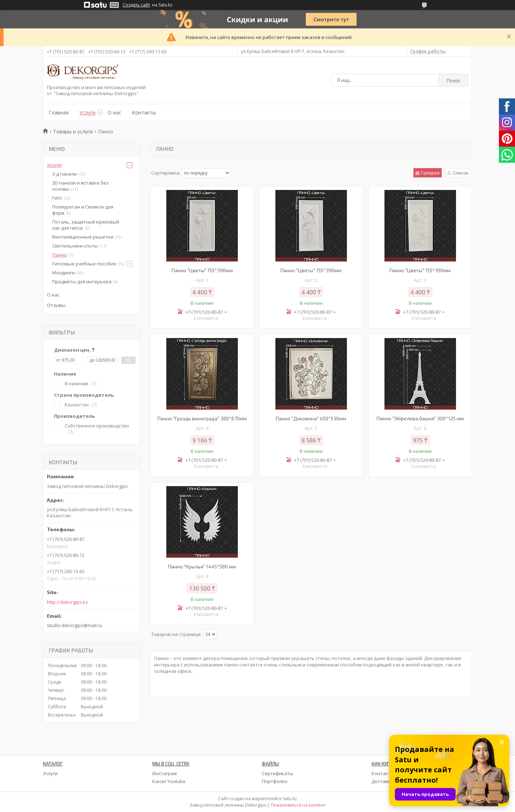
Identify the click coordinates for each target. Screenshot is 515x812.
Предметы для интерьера (82, 282)
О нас (114, 112)
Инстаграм (165, 773)
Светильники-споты (75, 246)
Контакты (144, 112)
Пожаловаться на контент (298, 805)
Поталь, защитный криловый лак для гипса (86, 225)
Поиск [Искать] (453, 80)
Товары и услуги (73, 131)
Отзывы (56, 305)
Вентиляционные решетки (83, 237)
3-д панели (65, 174)
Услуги (87, 112)
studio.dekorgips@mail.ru (75, 625)
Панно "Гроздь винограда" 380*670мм (202, 418)
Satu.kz (290, 799)
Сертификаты (278, 773)
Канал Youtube (169, 781)
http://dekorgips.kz (67, 602)
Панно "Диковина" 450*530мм (311, 418)
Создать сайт (136, 5)
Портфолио (275, 781)
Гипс (57, 198)
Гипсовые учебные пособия (84, 264)
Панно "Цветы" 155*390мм (202, 270)
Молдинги (63, 273)
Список (461, 173)
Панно (60, 255)
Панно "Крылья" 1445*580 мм (202, 566)
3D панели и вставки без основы (80, 186)
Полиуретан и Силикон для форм (83, 210)
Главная (59, 112)
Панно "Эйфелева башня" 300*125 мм (420, 418)
